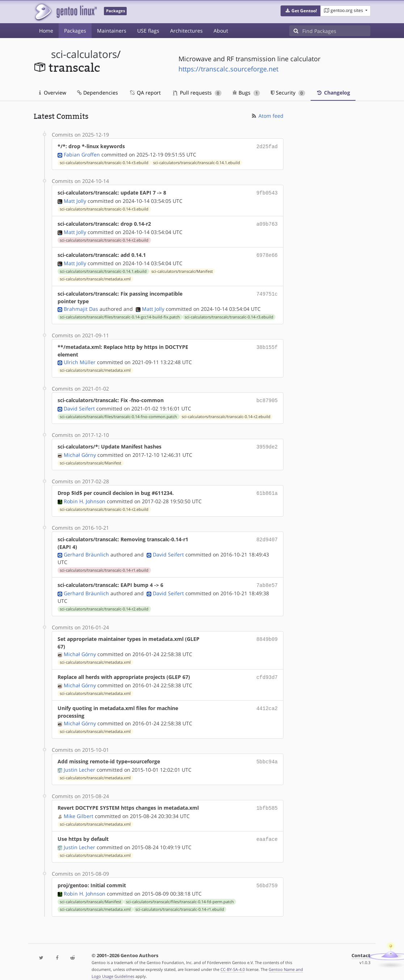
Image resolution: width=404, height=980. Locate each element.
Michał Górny (80, 451)
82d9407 (267, 534)
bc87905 (267, 397)
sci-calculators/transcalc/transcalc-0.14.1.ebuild (197, 162)
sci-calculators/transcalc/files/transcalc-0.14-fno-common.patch (118, 413)
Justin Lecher (79, 762)
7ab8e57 (267, 580)
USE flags (148, 31)
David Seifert (79, 405)
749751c (267, 291)
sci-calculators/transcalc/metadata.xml (95, 276)
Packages (75, 31)
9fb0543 (267, 192)
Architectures (186, 31)
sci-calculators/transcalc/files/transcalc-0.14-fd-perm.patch (180, 892)
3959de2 (267, 443)
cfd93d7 (267, 671)
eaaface (267, 831)
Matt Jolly (75, 199)
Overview (53, 93)
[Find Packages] (336, 31)
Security (288, 93)
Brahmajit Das (81, 306)
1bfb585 (267, 800)
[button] (301, 11)
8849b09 (267, 633)
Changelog (333, 93)
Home (46, 31)
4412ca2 (267, 702)
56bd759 (267, 877)
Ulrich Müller (80, 359)
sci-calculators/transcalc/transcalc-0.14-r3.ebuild (104, 162)
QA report (145, 93)
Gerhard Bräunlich (86, 549)
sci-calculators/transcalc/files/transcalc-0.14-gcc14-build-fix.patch (120, 314)
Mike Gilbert (79, 808)
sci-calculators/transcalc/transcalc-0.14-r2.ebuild (104, 238)
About (221, 31)
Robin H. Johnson (85, 496)
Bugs (246, 93)
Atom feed (267, 116)
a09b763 (267, 222)
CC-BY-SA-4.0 (233, 960)
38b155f (267, 344)
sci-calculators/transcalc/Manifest (182, 268)
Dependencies (98, 93)
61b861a (267, 489)
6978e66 (267, 253)
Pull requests (197, 93)
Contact (361, 946)
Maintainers (112, 31)
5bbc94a (267, 755)
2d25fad (267, 146)
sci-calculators (84, 54)
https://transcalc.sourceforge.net (228, 69)
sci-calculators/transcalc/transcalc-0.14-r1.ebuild (104, 565)
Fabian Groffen (82, 154)
